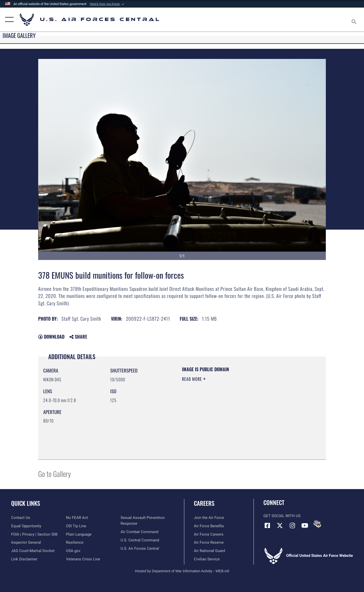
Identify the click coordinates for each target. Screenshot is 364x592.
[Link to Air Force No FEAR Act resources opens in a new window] (77, 518)
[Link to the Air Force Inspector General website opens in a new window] (26, 542)
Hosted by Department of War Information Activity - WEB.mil (182, 571)
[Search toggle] (355, 20)
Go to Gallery (54, 474)
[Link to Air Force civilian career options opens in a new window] (207, 559)
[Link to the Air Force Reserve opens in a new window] (209, 542)
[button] (107, 4)
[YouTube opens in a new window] (305, 525)
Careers (204, 503)
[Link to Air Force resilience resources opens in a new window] (75, 542)
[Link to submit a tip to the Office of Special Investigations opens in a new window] (76, 526)
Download (51, 337)
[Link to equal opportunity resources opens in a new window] (26, 526)
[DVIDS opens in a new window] (317, 524)
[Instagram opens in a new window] (292, 525)
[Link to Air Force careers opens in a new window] (209, 534)
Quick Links (26, 503)
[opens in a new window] (79, 534)
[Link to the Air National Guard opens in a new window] (209, 551)
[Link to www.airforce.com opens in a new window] (209, 518)
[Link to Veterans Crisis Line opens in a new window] (83, 559)
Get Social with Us (282, 516)
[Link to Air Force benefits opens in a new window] (209, 526)
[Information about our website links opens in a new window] (24, 559)
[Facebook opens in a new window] (267, 525)
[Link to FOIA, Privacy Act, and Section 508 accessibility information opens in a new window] (34, 534)
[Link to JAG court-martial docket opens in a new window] (33, 551)
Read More (193, 379)
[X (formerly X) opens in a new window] (280, 525)
